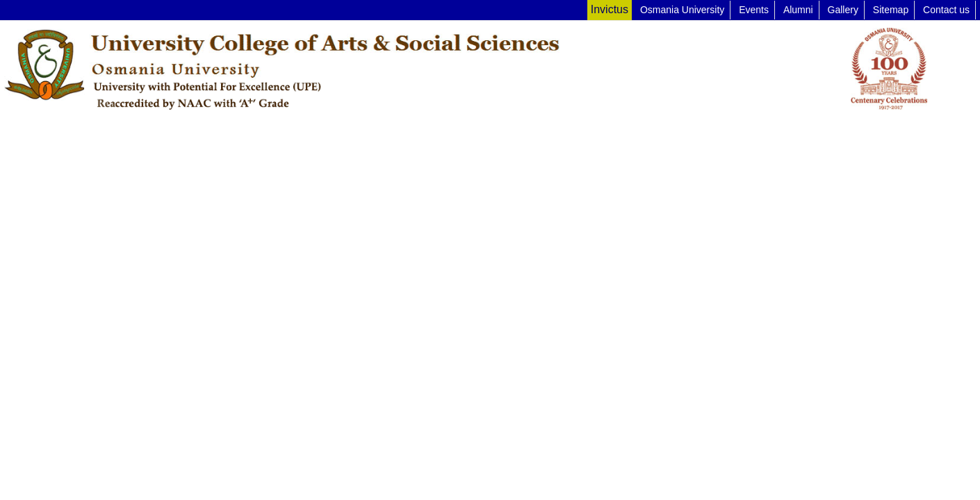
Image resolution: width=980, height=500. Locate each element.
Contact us (946, 10)
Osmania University (682, 10)
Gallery (843, 10)
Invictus (610, 9)
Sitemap (891, 10)
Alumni (798, 10)
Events (754, 10)
